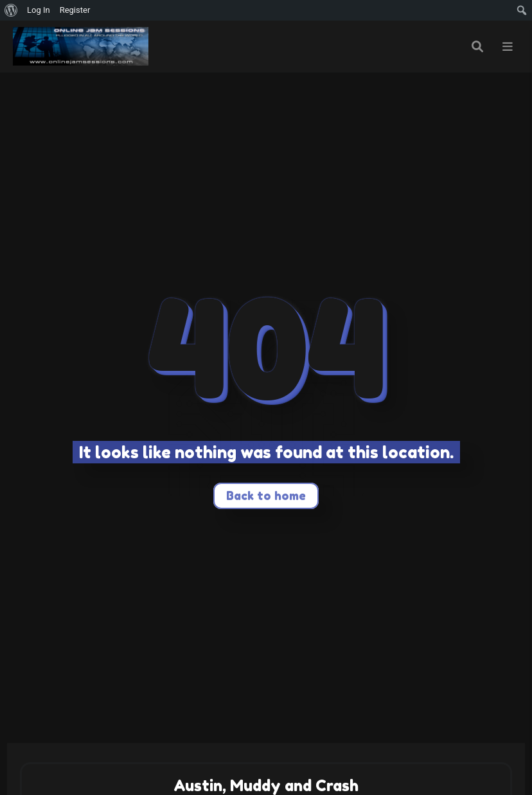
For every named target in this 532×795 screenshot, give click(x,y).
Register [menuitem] (75, 10)
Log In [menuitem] (39, 10)
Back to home (266, 496)
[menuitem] (11, 10)
